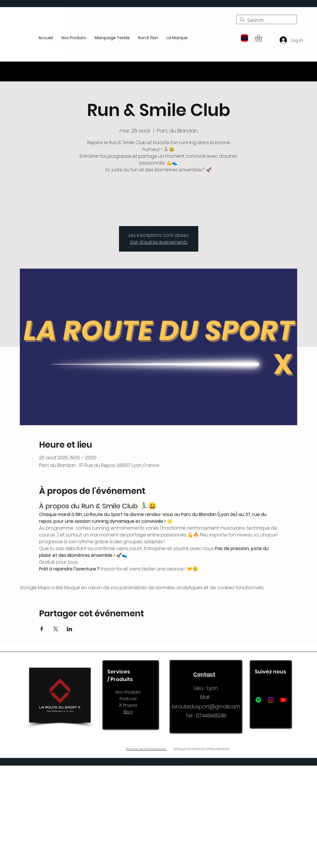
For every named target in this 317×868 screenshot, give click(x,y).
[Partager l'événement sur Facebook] (42, 629)
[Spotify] (258, 700)
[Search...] (266, 20)
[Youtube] (283, 700)
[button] (244, 38)
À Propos (128, 705)
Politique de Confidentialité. (146, 749)
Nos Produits (128, 692)
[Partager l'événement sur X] (56, 629)
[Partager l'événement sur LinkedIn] (70, 629)
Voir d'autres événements (159, 242)
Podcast (128, 699)
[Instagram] (271, 700)
